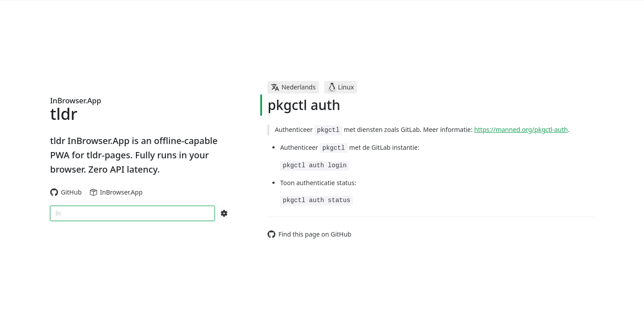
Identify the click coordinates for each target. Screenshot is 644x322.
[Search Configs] (224, 213)
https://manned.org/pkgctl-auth (521, 129)
